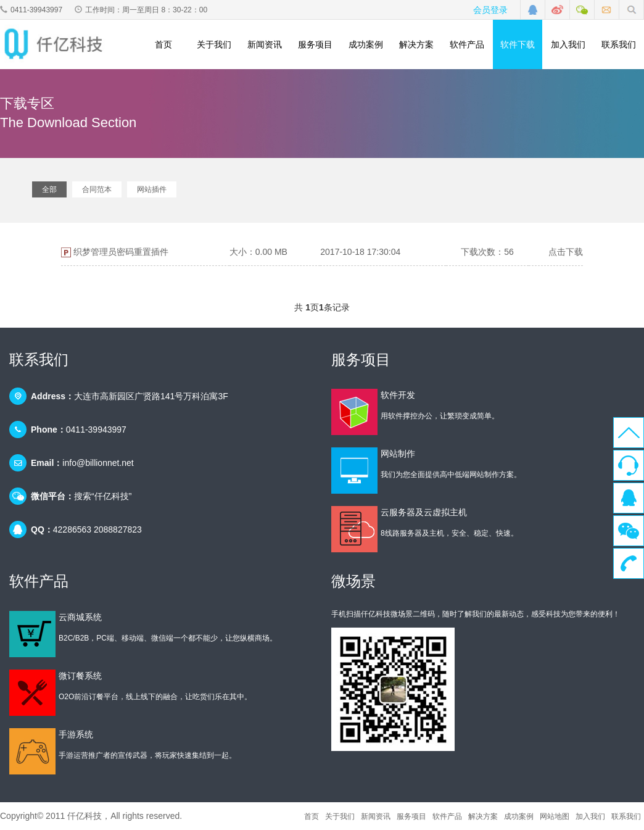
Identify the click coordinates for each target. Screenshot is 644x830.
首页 (163, 44)
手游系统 (76, 734)
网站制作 (398, 454)
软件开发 (398, 395)
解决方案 (416, 44)
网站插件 (152, 189)
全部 (49, 189)
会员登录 (490, 10)
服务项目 (315, 44)
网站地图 (555, 816)
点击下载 (566, 252)
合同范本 (97, 189)
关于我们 (214, 44)
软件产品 (467, 44)
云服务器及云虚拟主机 (424, 512)
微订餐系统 (80, 676)
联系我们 (619, 44)
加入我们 (568, 44)
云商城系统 (80, 617)
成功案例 (366, 44)
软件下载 (518, 44)
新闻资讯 (265, 44)
